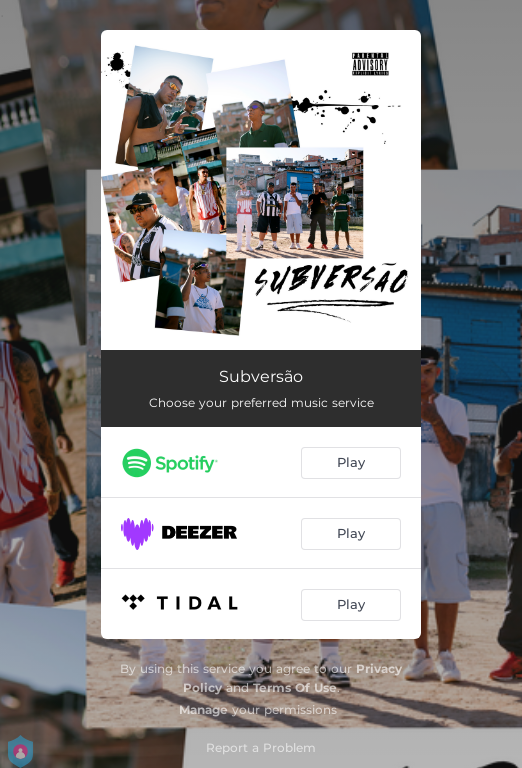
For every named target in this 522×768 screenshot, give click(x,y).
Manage (203, 709)
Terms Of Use (295, 687)
